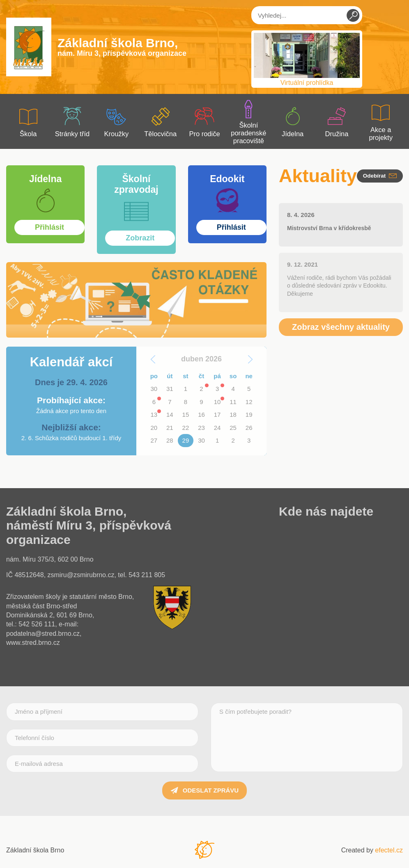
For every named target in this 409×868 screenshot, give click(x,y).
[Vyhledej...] (307, 15)
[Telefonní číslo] (102, 738)
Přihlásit (227, 168)
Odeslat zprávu (204, 790)
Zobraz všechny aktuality (341, 327)
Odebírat (380, 176)
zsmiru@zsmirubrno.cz (81, 575)
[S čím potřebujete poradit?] (307, 737)
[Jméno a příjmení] (102, 712)
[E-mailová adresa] (102, 764)
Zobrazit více (45, 168)
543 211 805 (147, 575)
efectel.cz (389, 850)
